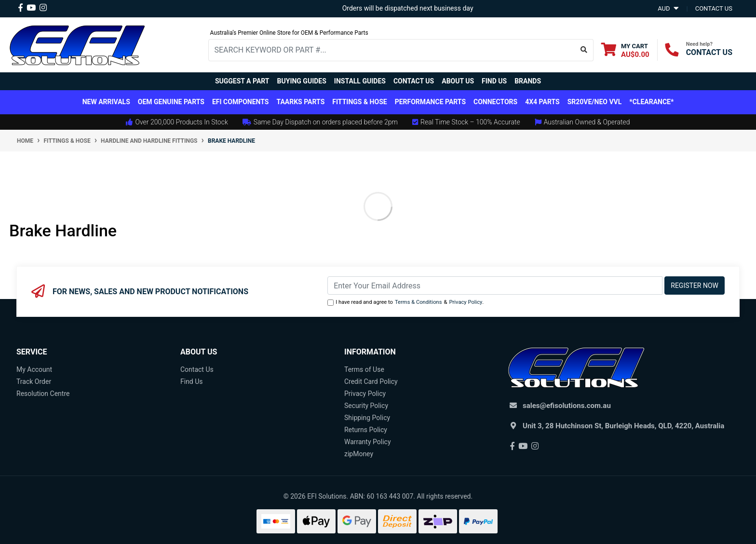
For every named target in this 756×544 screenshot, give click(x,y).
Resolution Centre (43, 394)
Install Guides (360, 81)
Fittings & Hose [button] (359, 102)
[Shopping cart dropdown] (625, 50)
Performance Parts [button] (430, 102)
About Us (458, 81)
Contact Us (414, 81)
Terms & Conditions (418, 302)
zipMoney (359, 454)
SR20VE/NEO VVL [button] (595, 102)
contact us (714, 8)
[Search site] (584, 50)
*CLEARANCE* (651, 102)
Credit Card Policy (371, 381)
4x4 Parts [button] (542, 102)
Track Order (34, 381)
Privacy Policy (466, 302)
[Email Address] (495, 286)
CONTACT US (709, 52)
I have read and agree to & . (405, 303)
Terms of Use (364, 369)
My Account (34, 369)
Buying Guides (302, 81)
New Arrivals (106, 102)
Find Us (494, 81)
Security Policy (366, 406)
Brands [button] (528, 81)
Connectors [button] (495, 102)
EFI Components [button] (241, 102)
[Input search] (392, 50)
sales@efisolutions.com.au (567, 406)
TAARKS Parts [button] (300, 102)
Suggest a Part (242, 81)
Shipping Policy (367, 418)
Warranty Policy (368, 442)
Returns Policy (366, 430)
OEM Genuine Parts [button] (171, 102)
